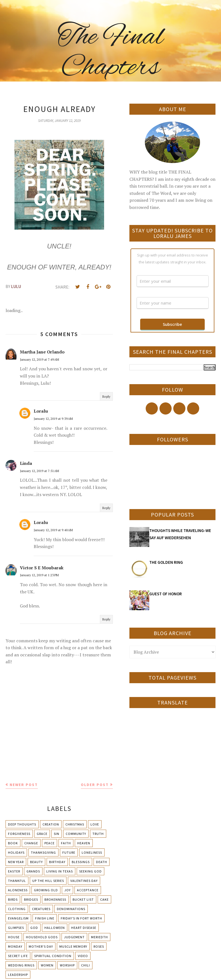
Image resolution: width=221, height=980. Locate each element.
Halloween (55, 928)
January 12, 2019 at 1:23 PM (39, 575)
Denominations (71, 909)
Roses (99, 946)
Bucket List (83, 899)
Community (76, 834)
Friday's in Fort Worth (81, 918)
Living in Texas (60, 871)
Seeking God (90, 871)
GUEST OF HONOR (166, 594)
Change (31, 843)
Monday (15, 946)
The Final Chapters (110, 53)
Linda (26, 463)
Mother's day (41, 946)
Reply (106, 396)
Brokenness (55, 899)
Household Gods (42, 937)
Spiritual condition (53, 956)
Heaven (84, 843)
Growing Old (46, 890)
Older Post (95, 785)
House (14, 937)
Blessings (81, 862)
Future (69, 852)
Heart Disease (84, 928)
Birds (13, 899)
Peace (50, 843)
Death (102, 862)
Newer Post (24, 785)
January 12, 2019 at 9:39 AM (53, 419)
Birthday (57, 862)
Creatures (41, 909)
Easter (14, 871)
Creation (51, 824)
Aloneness (18, 890)
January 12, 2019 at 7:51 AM (39, 471)
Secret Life (18, 956)
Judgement (74, 937)
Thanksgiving (43, 852)
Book (13, 843)
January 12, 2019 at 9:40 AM (53, 530)
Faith (66, 843)
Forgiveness (19, 834)
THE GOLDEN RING (166, 562)
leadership (18, 975)
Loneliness (92, 852)
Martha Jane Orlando (42, 352)
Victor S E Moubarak (42, 568)
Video (83, 956)
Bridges (31, 899)
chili (86, 965)
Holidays (16, 852)
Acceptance (88, 890)
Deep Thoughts (22, 824)
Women (47, 965)
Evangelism (18, 918)
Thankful (17, 881)
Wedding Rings (21, 965)
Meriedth (99, 937)
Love (95, 824)
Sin (57, 834)
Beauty (36, 862)
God (34, 928)
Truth (98, 834)
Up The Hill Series (48, 881)
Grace (42, 834)
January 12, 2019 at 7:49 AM (39, 359)
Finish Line (45, 918)
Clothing (17, 909)
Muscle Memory (73, 946)
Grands (33, 871)
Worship (67, 965)
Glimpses (16, 928)
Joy (67, 890)
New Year (16, 862)
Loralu (41, 411)
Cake (104, 899)
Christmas (75, 824)
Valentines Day (84, 881)
